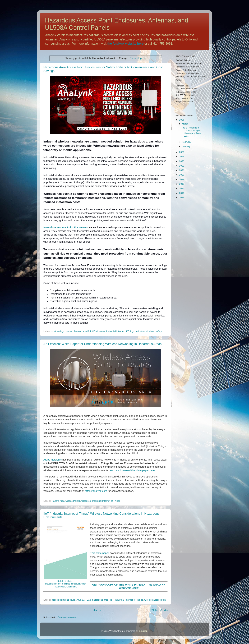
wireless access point (155, 600)
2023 (182, 161)
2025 (182, 152)
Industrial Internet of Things (120, 331)
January (186, 146)
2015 (182, 198)
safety (159, 331)
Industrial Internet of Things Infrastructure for (65, 584)
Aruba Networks (53, 460)
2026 (182, 120)
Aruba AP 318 (84, 600)
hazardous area (100, 600)
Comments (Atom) (67, 617)
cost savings (58, 331)
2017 (182, 188)
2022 (182, 166)
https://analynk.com (96, 491)
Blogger (143, 631)
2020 (182, 175)
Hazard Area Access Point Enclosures (85, 331)
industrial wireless (145, 331)
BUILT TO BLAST (65, 581)
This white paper (100, 553)
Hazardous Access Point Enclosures (66, 227)
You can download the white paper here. (132, 470)
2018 (182, 184)
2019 (182, 179)
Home (97, 610)
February (187, 142)
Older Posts (159, 610)
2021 (182, 170)
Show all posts (138, 58)
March (185, 124)
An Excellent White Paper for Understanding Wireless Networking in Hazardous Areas (102, 344)
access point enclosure (63, 600)
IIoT (112, 600)
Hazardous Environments (65, 587)
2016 (182, 193)
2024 (182, 157)
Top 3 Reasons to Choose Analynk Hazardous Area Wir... (191, 132)
